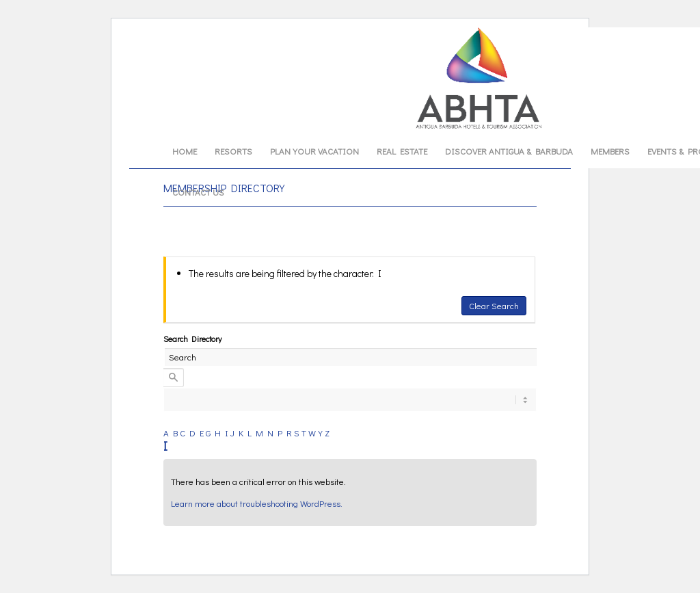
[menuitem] (185, 151)
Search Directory (192, 339)
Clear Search (494, 305)
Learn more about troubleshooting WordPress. (257, 503)
